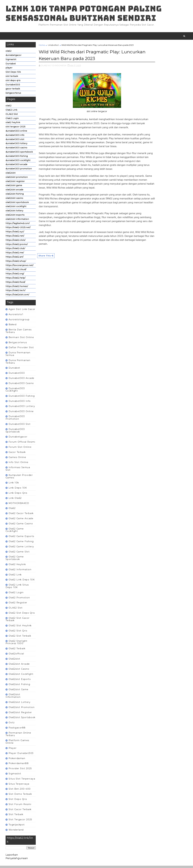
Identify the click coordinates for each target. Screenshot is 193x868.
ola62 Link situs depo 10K (18, 588)
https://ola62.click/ (16, 242)
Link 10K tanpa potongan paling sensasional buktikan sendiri (84, 14)
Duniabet (11, 66)
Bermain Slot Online (22, 339)
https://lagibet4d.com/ (18, 225)
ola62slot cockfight (16, 208)
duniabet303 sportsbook (20, 154)
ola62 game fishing (22, 543)
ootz (12, 724)
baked (13, 327)
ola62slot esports (16, 217)
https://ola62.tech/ (16, 292)
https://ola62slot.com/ (18, 297)
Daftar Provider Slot (22, 350)
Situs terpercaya (19, 786)
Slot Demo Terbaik (21, 796)
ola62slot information (18, 221)
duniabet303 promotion (19, 171)
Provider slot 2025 (21, 770)
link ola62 (16, 500)
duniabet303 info (15, 137)
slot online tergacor (89, 113)
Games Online (18, 459)
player (9, 70)
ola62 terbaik (17, 651)
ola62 (9, 53)
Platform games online (18, 744)
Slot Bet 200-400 (20, 791)
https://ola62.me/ (15, 255)
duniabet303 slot (15, 141)
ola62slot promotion (17, 179)
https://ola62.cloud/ (16, 271)
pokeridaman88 (19, 765)
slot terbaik (12, 78)
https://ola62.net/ (15, 238)
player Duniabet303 (22, 755)
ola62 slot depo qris (22, 615)
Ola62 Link (12, 112)
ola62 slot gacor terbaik (18, 621)
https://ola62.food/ (16, 284)
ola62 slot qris (18, 633)
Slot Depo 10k (14, 74)
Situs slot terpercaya (22, 781)
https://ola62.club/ (16, 250)
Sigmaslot (11, 61)
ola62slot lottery (15, 213)
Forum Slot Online (21, 449)
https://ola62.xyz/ (15, 234)
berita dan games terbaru (19, 333)
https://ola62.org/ (15, 276)
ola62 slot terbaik (20, 638)
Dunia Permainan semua (18, 356)
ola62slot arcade (15, 192)
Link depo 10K (18, 490)
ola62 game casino (21, 526)
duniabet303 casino (17, 150)
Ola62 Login (13, 120)
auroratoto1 (16, 316)
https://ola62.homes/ (17, 288)
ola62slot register (16, 183)
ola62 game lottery (22, 549)
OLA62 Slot (12, 116)
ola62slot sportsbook (18, 204)
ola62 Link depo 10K (22, 582)
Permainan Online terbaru (19, 736)
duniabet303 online (17, 133)
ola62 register (18, 605)
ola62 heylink (13, 124)
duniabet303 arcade (17, 166)
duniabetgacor (14, 57)
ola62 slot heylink (21, 628)
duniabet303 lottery (17, 145)
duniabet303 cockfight (18, 162)
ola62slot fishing (15, 196)
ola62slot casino (15, 200)
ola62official (17, 656)
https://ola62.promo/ (17, 246)
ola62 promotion (20, 600)
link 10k (14, 485)
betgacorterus (14, 95)
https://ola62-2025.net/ (19, 229)
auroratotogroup (20, 321)
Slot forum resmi (20, 806)
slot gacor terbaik (21, 811)
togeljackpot (17, 827)
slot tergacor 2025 (16, 129)
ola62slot (11, 175)
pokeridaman (17, 760)
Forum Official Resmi (22, 444)
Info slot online (19, 464)
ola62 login (17, 594)
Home (42, 47)
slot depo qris (13, 82)
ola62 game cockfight (15, 532)
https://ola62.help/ (16, 280)
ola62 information (21, 571)
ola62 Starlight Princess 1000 (17, 644)
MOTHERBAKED (19, 505)
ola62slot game (14, 187)
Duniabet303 (13, 87)
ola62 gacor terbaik (22, 515)
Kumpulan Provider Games (20, 478)
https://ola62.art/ (15, 259)
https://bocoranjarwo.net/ (20, 267)
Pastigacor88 (18, 730)
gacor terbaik (13, 91)
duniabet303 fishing (17, 158)
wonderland (17, 832)
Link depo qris (18, 495)
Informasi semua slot (18, 471)
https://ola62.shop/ (16, 263)
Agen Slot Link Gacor (22, 311)
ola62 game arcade (21, 520)
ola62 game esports (22, 538)
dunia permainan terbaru (18, 364)
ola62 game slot (20, 554)
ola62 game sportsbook (15, 560)
